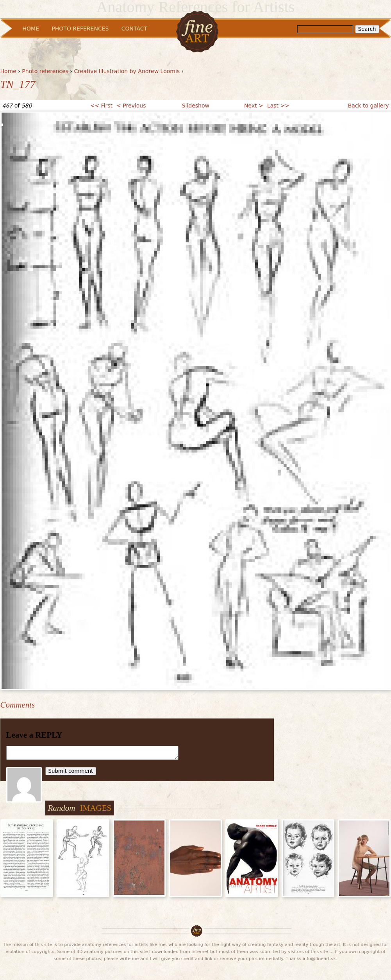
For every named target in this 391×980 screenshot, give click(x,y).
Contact (134, 29)
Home (8, 71)
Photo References (80, 29)
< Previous (131, 106)
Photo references (45, 71)
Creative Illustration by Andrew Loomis (127, 71)
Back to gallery (369, 106)
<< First (101, 106)
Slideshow (196, 106)
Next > (254, 106)
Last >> (278, 106)
